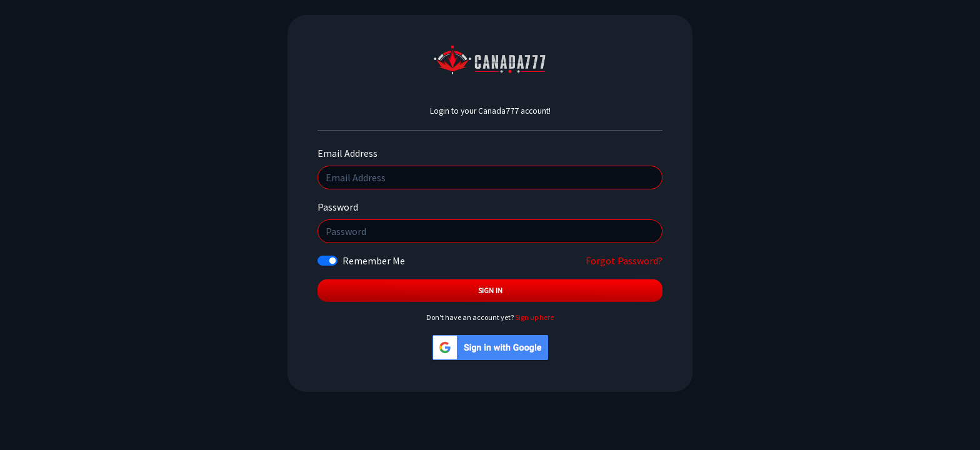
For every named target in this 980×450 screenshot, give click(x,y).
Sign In (490, 290)
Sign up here (534, 317)
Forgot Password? (624, 261)
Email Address (347, 153)
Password (338, 207)
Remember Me (374, 261)
